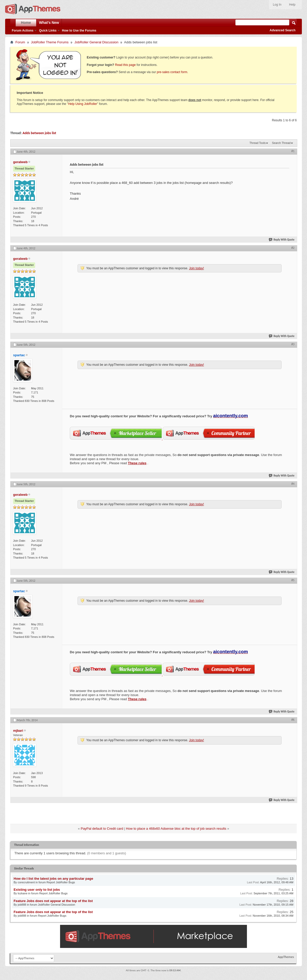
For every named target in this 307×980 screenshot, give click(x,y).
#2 (293, 248)
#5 (293, 580)
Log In (277, 5)
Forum (20, 42)
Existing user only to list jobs (37, 890)
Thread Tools (258, 143)
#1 (293, 151)
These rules (137, 463)
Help (292, 5)
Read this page (125, 65)
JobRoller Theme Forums (50, 42)
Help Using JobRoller (83, 104)
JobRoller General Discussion (96, 42)
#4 (293, 484)
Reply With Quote (282, 240)
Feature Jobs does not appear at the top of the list (53, 901)
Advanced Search (282, 30)
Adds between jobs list (39, 133)
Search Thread (281, 143)
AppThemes (286, 957)
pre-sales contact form (172, 72)
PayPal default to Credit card (102, 829)
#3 (293, 344)
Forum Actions (23, 31)
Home (26, 23)
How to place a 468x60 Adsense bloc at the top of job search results (176, 829)
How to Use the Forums (79, 31)
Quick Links (48, 31)
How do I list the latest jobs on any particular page (53, 879)
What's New (49, 23)
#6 (293, 720)
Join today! (196, 268)
